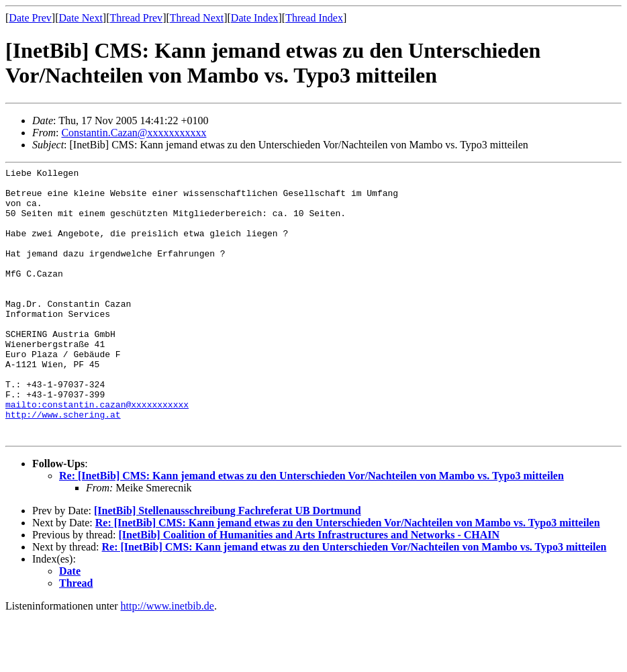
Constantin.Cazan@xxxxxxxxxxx (134, 133)
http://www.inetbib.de (167, 660)
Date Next (81, 18)
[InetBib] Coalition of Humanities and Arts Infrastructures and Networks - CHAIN (309, 589)
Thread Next (197, 18)
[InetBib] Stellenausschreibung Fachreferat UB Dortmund (228, 565)
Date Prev (30, 18)
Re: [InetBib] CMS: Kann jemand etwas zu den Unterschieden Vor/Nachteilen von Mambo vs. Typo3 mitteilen (311, 530)
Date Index (255, 18)
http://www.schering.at (63, 465)
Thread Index (314, 18)
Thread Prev (136, 18)
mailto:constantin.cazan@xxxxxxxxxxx (97, 452)
